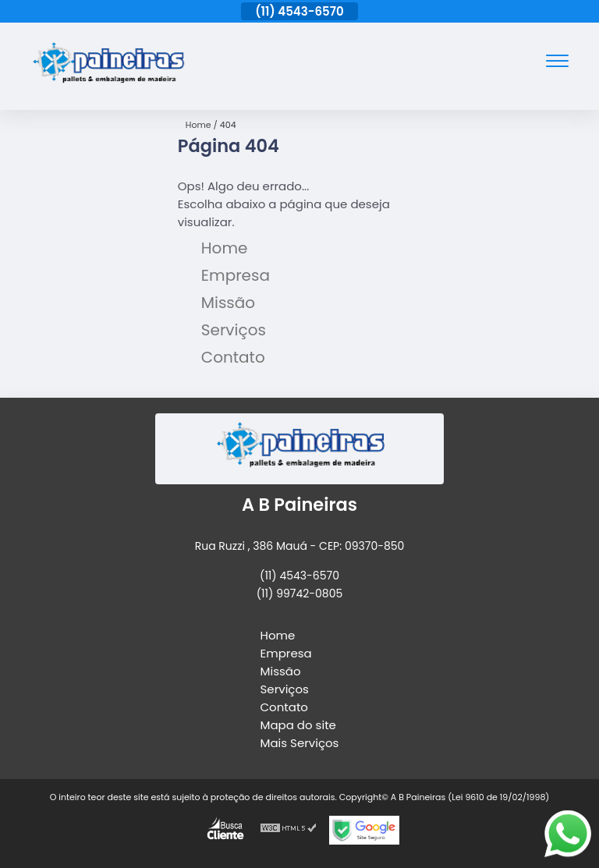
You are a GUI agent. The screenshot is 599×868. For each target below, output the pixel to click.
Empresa (236, 275)
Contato (233, 357)
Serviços (234, 330)
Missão (228, 303)
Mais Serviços (300, 743)
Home (225, 248)
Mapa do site (298, 725)
